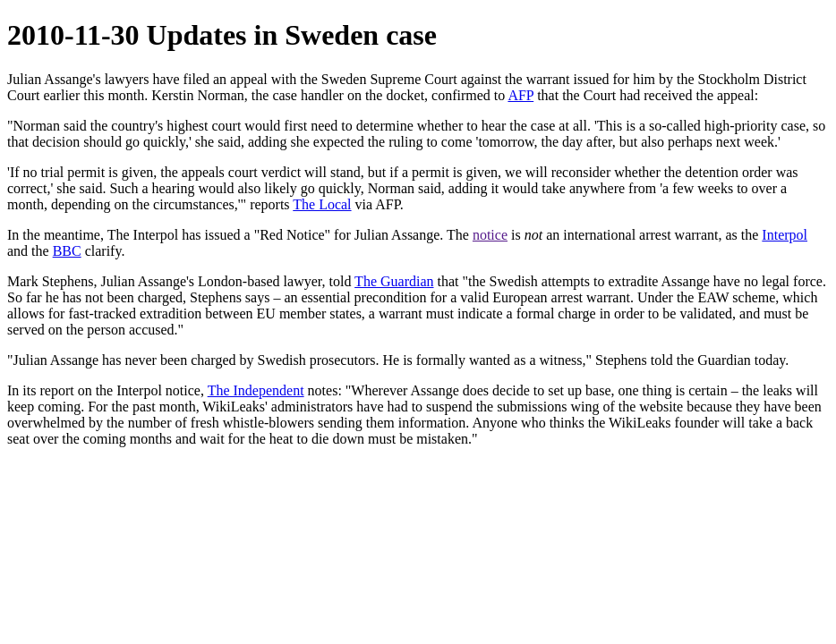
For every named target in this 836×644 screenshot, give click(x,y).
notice (490, 235)
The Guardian (394, 281)
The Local (322, 204)
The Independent (256, 390)
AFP (520, 95)
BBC (67, 251)
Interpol (785, 235)
